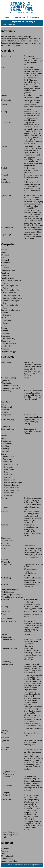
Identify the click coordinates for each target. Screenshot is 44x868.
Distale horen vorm (10, 490)
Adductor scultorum (9, 344)
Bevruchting (6, 391)
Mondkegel (6, 346)
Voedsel (4, 634)
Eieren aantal (7, 459)
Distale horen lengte (10, 488)
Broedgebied (6, 441)
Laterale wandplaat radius (12, 298)
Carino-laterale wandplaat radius (11, 289)
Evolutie (4, 168)
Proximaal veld (8, 493)
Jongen (5, 507)
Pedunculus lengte (9, 338)
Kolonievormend (8, 619)
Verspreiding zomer (9, 832)
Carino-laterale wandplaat (11, 281)
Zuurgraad (6, 792)
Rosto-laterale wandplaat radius (11, 309)
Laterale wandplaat (8, 293)
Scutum (5, 323)
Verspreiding (6, 800)
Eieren (4, 454)
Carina (4, 265)
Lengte (4, 252)
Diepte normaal (8, 774)
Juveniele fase (7, 565)
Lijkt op (4, 111)
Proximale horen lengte (11, 482)
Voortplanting (6, 383)
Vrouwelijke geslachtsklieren (12, 597)
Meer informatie (7, 856)
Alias (3, 67)
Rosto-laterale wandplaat (11, 301)
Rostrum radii (7, 315)
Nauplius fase (6, 541)
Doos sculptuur (8, 477)
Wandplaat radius (8, 278)
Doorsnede (5, 255)
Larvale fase (6, 546)
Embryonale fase (8, 429)
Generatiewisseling (9, 378)
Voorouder (5, 175)
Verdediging (6, 730)
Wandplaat (5, 273)
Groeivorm (5, 600)
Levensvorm (6, 363)
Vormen (4, 105)
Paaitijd (4, 404)
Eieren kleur (7, 462)
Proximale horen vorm (11, 485)
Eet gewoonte (6, 637)
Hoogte (4, 250)
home (7, 17)
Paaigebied (5, 402)
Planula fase (6, 538)
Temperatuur (7, 786)
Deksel (4, 318)
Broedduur (5, 446)
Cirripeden (5, 349)
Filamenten (6, 341)
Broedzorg (5, 449)
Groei (3, 614)
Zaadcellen (5, 451)
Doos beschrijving (10, 464)
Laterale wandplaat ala (11, 295)
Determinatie (6, 100)
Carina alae (6, 268)
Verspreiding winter (9, 835)
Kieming (5, 525)
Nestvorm (5, 410)
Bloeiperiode (6, 415)
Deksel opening (8, 320)
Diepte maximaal (8, 771)
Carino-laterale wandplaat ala (9, 284)
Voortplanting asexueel (11, 388)
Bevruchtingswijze (8, 420)
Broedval (5, 559)
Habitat (4, 750)
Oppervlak (5, 260)
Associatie (5, 747)
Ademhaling (6, 662)
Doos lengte (7, 467)
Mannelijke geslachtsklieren (12, 595)
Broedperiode (6, 444)
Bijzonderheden (7, 228)
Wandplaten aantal (8, 270)
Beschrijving (6, 56)
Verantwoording (7, 859)
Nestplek (5, 412)
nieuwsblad (20, 17)
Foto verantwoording (9, 861)
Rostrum (5, 313)
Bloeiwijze (5, 607)
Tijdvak (4, 146)
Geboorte (5, 498)
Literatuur (5, 848)
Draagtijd (5, 436)
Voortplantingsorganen (10, 589)
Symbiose (5, 740)
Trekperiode (7, 837)
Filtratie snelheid (8, 640)
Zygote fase (6, 426)
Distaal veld (7, 495)
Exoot (4, 180)
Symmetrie (5, 380)
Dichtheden (6, 795)
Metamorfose (6, 562)
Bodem (4, 328)
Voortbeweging (7, 664)
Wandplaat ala (7, 276)
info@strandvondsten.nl (37, 866)
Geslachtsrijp (6, 578)
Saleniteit (6, 777)
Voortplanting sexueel (10, 386)
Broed (4, 548)
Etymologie (6, 182)
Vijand (4, 733)
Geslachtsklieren (8, 592)
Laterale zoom (8, 480)
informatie (34, 17)
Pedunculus (6, 336)
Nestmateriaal (7, 407)
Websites (5, 851)
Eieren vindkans (8, 456)
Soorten (4, 95)
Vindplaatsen (6, 123)
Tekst (3, 853)
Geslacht (5, 585)
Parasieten (5, 738)
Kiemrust (5, 512)
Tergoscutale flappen (9, 351)
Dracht (4, 438)
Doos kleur (7, 475)
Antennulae (6, 333)
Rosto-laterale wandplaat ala (9, 304)
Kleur (3, 257)
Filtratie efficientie (9, 648)
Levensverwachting (9, 621)
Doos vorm (7, 472)
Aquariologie (6, 234)
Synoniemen (6, 195)
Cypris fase (6, 543)
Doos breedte (8, 469)
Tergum (5, 326)
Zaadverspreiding (8, 611)
